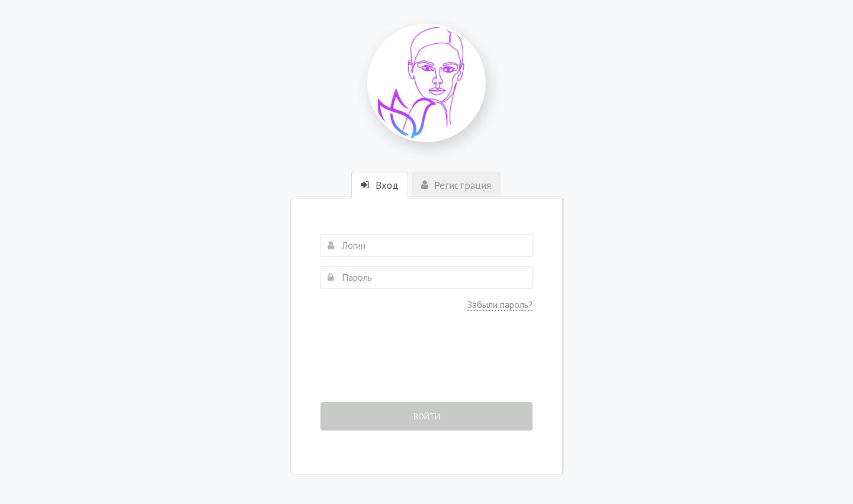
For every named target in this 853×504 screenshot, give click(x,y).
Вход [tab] (380, 185)
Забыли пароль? (500, 304)
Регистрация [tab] (456, 185)
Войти (427, 416)
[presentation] (426, 365)
